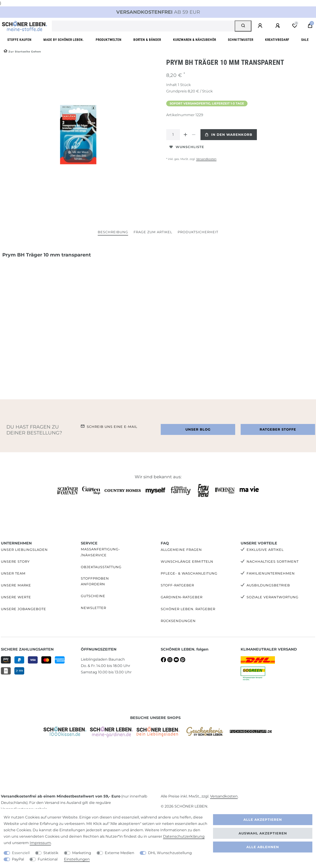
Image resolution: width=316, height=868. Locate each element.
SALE (305, 40)
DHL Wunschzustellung (170, 853)
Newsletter (93, 608)
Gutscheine (93, 596)
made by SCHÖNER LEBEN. (64, 40)
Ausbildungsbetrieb (268, 585)
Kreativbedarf (277, 40)
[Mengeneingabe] (173, 135)
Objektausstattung (101, 567)
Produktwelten (109, 40)
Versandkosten (206, 159)
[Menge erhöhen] (185, 135)
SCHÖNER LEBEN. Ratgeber (188, 609)
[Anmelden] (261, 26)
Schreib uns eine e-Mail (112, 427)
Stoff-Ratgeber (177, 585)
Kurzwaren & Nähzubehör (195, 40)
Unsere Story (15, 562)
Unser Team (13, 573)
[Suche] (243, 26)
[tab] (113, 232)
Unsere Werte (16, 597)
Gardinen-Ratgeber (182, 597)
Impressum (40, 843)
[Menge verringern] (194, 135)
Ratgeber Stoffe (278, 429)
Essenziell (21, 853)
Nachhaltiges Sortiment (273, 562)
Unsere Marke (16, 585)
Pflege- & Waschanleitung (189, 573)
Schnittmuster (241, 40)
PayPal (18, 859)
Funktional (48, 859)
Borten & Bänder (147, 40)
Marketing (82, 853)
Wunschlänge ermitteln (187, 562)
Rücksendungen (178, 621)
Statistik (51, 853)
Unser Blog (198, 429)
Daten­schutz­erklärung (184, 836)
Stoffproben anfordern (95, 581)
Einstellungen (77, 859)
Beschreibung (113, 232)
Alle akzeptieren (263, 820)
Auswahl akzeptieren (263, 833)
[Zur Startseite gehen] (22, 52)
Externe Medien (120, 853)
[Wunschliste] (295, 26)
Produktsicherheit (198, 232)
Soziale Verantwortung (273, 597)
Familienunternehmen (271, 573)
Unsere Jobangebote (24, 609)
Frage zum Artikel (153, 232)
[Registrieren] (278, 26)
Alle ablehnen (263, 847)
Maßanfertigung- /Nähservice (100, 552)
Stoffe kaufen (19, 40)
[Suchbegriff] (143, 26)
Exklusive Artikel (265, 550)
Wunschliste (187, 147)
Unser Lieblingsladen (24, 550)
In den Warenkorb (229, 135)
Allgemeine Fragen (181, 550)
